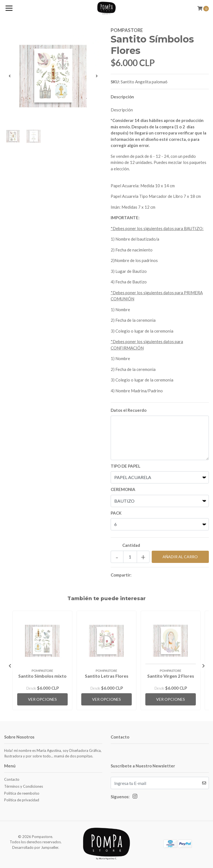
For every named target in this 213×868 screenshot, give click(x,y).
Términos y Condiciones (24, 786)
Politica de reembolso (22, 793)
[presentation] (10, 76)
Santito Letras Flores (107, 676)
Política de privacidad (22, 800)
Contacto (12, 779)
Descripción (122, 97)
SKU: (115, 82)
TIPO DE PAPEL (125, 466)
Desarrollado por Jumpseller (35, 847)
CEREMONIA (123, 489)
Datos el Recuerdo (129, 410)
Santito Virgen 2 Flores (171, 676)
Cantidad (131, 545)
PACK (116, 513)
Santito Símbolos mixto (42, 676)
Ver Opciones (42, 699)
